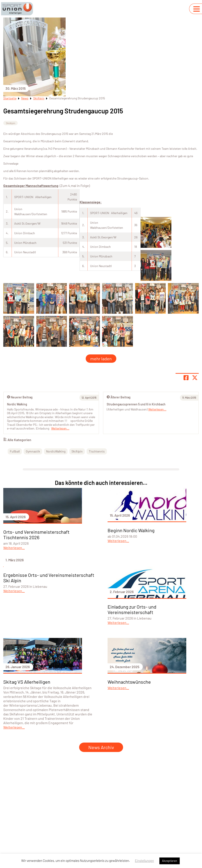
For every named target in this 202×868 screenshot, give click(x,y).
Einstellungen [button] (144, 861)
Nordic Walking (17, 404)
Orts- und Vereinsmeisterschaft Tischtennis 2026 (36, 534)
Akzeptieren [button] (170, 861)
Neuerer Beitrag (20, 397)
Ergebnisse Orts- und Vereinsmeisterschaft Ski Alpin (49, 578)
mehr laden (101, 359)
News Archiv (101, 747)
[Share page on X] (195, 378)
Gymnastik (33, 451)
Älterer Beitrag (119, 397)
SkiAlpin (39, 98)
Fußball (15, 451)
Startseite (10, 98)
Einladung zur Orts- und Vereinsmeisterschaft (132, 609)
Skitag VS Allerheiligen (27, 682)
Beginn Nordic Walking (131, 530)
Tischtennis (97, 451)
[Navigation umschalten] (197, 9)
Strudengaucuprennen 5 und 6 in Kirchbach (136, 404)
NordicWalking (56, 451)
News (25, 98)
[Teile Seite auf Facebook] (186, 378)
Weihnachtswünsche (129, 682)
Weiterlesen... (157, 409)
